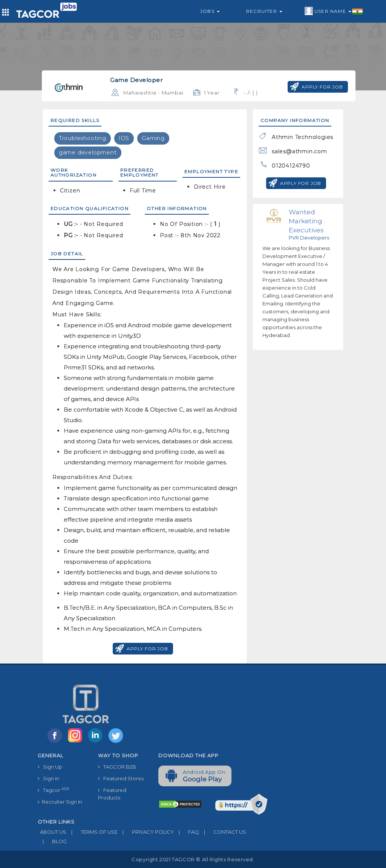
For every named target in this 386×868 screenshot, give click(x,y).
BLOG (52, 841)
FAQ (186, 832)
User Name (334, 11)
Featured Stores (121, 778)
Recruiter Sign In (60, 802)
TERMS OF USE (92, 832)
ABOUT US (52, 832)
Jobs (210, 11)
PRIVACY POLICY (146, 832)
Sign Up (50, 767)
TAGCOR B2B (117, 767)
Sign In (48, 778)
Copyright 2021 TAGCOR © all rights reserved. (193, 859)
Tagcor (53, 790)
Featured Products (112, 794)
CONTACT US (223, 832)
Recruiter (264, 11)
